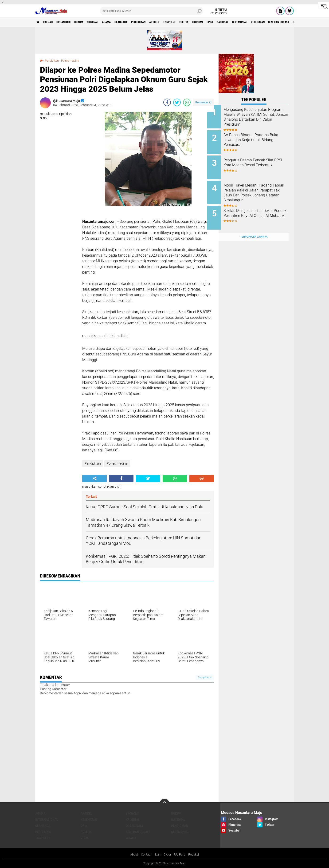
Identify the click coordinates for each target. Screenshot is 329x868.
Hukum (90, 22)
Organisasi (71, 22)
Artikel (185, 22)
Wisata (131, 838)
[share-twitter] (177, 102)
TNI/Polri (203, 22)
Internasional (47, 820)
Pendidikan (165, 22)
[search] (152, 11)
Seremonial (292, 22)
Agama (125, 22)
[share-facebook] (167, 102)
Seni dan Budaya (138, 832)
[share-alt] (94, 478)
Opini (254, 22)
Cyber (168, 855)
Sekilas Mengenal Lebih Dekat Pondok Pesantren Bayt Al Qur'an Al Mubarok (260, 209)
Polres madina (74, 60)
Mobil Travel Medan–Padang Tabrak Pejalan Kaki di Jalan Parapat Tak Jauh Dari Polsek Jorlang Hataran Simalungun (260, 188)
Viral (85, 838)
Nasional (271, 22)
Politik (221, 22)
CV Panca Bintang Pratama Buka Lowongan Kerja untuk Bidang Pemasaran (258, 138)
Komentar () (203, 102)
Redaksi (196, 855)
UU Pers (182, 855)
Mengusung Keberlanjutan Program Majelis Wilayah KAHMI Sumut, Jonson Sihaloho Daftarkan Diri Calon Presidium (259, 119)
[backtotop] (164, 803)
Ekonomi (239, 22)
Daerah (52, 22)
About (132, 855)
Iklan (158, 855)
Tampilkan (205, 677)
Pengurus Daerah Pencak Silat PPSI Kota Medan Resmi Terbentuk (260, 162)
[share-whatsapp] (187, 102)
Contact (145, 855)
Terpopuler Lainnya (254, 228)
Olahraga (143, 22)
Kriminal (108, 22)
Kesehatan (89, 820)
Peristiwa (43, 832)
